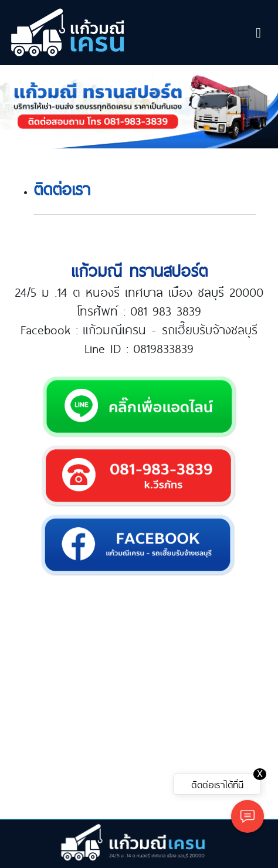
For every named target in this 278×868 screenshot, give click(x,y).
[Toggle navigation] (258, 33)
